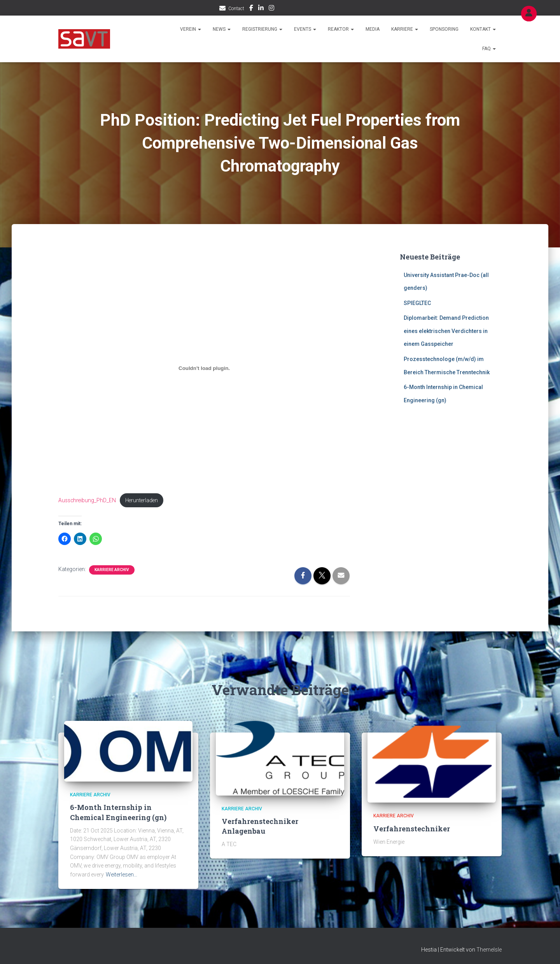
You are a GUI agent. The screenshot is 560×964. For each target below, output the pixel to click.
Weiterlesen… (122, 875)
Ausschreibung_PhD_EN (88, 500)
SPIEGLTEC (417, 303)
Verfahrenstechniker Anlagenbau (260, 826)
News (222, 29)
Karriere (405, 29)
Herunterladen (144, 500)
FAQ (489, 49)
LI (261, 9)
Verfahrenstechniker (412, 829)
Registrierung (262, 29)
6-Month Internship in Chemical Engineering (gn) (118, 813)
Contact (236, 9)
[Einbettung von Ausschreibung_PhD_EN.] (204, 368)
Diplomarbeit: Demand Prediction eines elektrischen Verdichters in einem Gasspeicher (446, 331)
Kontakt (483, 29)
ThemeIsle (489, 950)
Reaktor (341, 29)
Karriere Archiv (112, 571)
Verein (191, 29)
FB (251, 9)
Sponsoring (444, 29)
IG (271, 9)
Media (373, 29)
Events (305, 29)
